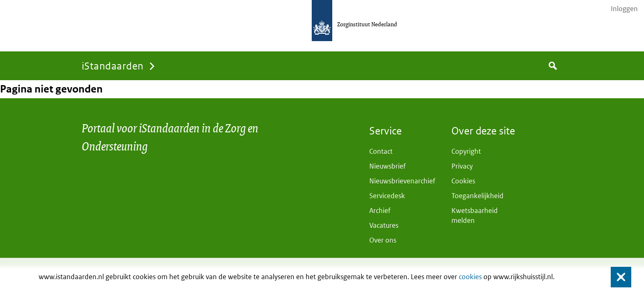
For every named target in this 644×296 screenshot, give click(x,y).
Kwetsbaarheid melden (475, 215)
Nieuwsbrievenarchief (402, 181)
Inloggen (624, 9)
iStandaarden (113, 66)
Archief (380, 210)
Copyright (466, 151)
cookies (470, 277)
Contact (381, 151)
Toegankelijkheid (477, 196)
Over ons (383, 240)
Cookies (463, 181)
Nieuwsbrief (388, 166)
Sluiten (617, 277)
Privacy (462, 166)
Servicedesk (387, 196)
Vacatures (384, 225)
